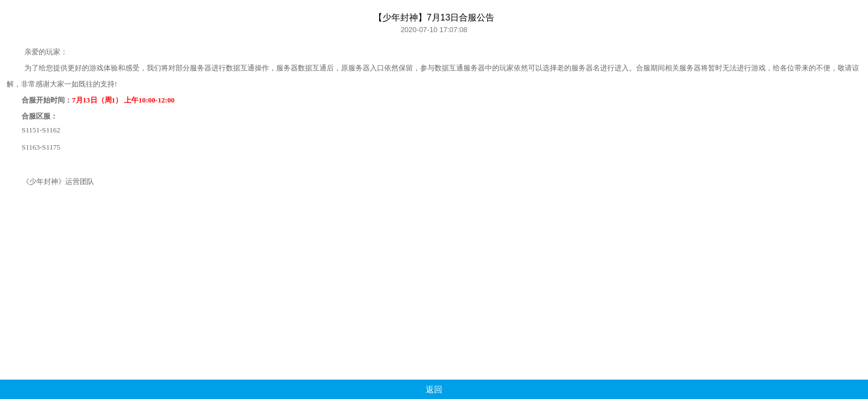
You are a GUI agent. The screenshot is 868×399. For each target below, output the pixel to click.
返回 (434, 389)
